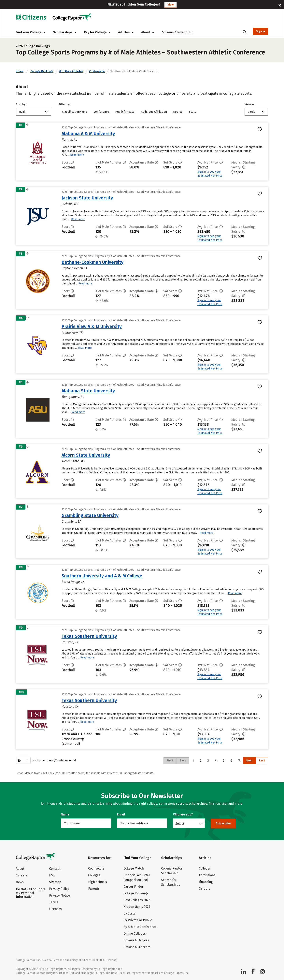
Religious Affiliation (154, 112)
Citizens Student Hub (177, 32)
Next (249, 761)
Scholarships (65, 32)
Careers (21, 875)
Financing (206, 882)
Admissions (207, 875)
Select (180, 824)
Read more (77, 155)
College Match (134, 868)
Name (65, 814)
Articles (126, 32)
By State (129, 913)
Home (20, 71)
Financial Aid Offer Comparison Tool (137, 878)
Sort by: (21, 104)
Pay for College (97, 32)
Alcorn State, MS (73, 461)
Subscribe (223, 823)
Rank (22, 112)
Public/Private (125, 112)
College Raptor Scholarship (172, 871)
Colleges (94, 875)
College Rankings (42, 71)
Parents (94, 889)
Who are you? (183, 814)
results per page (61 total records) (46, 760)
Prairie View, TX (72, 332)
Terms (54, 902)
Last (262, 761)
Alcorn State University (86, 455)
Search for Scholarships (171, 882)
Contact (55, 869)
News (20, 882)
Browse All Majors (136, 940)
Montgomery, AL (73, 397)
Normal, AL (69, 140)
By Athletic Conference (140, 927)
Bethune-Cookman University (92, 262)
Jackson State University (87, 198)
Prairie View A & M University (92, 326)
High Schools (98, 882)
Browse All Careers (137, 947)
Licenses (55, 909)
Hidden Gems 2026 (137, 907)
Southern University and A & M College (102, 576)
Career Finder (133, 887)
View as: (250, 104)
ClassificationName (75, 112)
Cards (251, 112)
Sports (178, 112)
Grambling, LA (71, 521)
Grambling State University (90, 515)
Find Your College (30, 32)
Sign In (260, 31)
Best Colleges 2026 (137, 900)
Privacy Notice (60, 895)
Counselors (96, 868)
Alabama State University (88, 391)
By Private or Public (138, 920)
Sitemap (55, 882)
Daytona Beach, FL (75, 268)
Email (121, 814)
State (192, 112)
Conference (97, 71)
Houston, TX (70, 642)
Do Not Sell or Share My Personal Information (31, 893)
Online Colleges (135, 934)
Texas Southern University (89, 636)
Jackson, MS (70, 204)
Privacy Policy (59, 889)
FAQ (52, 875)
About (147, 32)
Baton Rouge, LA (73, 582)
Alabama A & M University (88, 134)
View (170, 5)
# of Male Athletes (71, 71)
